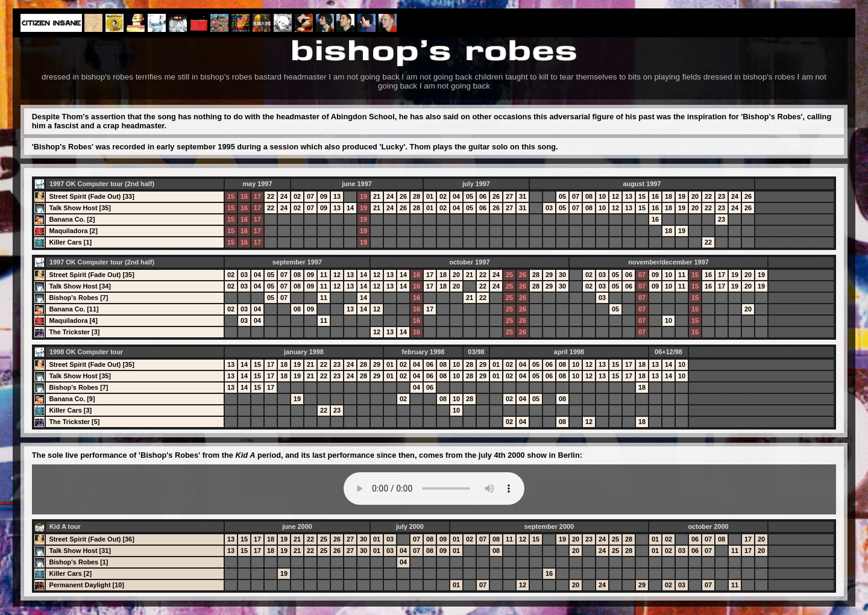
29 (549, 275)
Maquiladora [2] (73, 231)
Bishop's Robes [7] (78, 298)
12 (615, 196)
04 (456, 196)
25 (509, 275)
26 (403, 196)
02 (297, 196)
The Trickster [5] (74, 422)
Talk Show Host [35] (80, 208)
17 (257, 196)
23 (722, 196)
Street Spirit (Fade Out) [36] (91, 539)
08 (589, 196)
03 (549, 208)
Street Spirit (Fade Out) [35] (91, 275)
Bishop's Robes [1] (78, 562)
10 (602, 196)
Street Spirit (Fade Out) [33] (91, 196)
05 (470, 196)
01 (430, 196)
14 (350, 208)
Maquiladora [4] (73, 320)
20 (695, 196)
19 (363, 196)
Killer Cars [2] (70, 573)
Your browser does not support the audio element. (434, 489)
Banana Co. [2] (72, 219)
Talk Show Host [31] (80, 551)
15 (231, 196)
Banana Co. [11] (74, 309)
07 (310, 196)
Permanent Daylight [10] (86, 585)
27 (509, 196)
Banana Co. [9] (72, 399)
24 (284, 196)
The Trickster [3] (74, 332)
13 (337, 196)
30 (562, 275)
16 (244, 196)
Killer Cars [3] (70, 410)
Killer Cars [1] (70, 242)
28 (417, 196)
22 (271, 196)
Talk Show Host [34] (80, 286)
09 (324, 196)
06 (483, 196)
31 (523, 196)
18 (668, 196)
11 (324, 275)
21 (377, 196)
